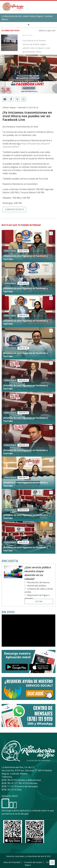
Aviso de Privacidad (12, 862)
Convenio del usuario (33, 862)
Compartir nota (14, 209)
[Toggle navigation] (52, 862)
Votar (39, 601)
